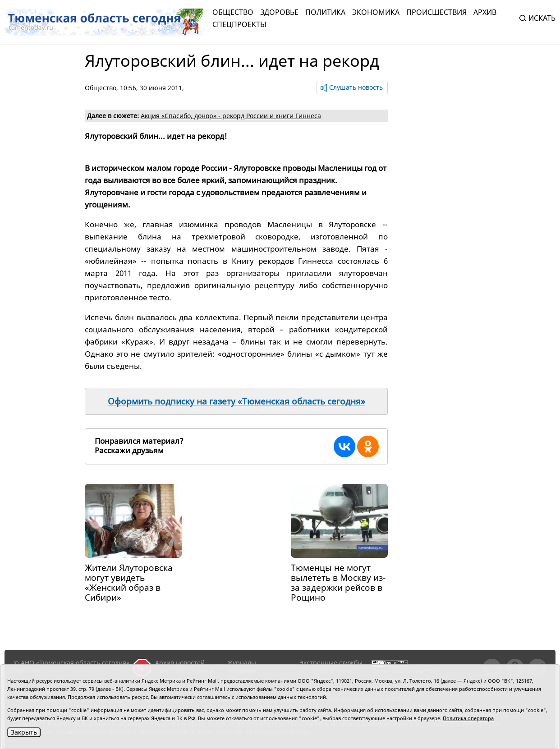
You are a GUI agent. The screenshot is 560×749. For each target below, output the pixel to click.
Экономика (376, 12)
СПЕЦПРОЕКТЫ (239, 24)
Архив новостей (180, 663)
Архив (485, 12)
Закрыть (24, 732)
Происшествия (436, 12)
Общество (233, 12)
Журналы (242, 663)
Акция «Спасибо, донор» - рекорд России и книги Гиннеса (231, 116)
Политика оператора (468, 718)
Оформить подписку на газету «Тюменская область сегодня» (236, 401)
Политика (325, 12)
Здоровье (279, 12)
